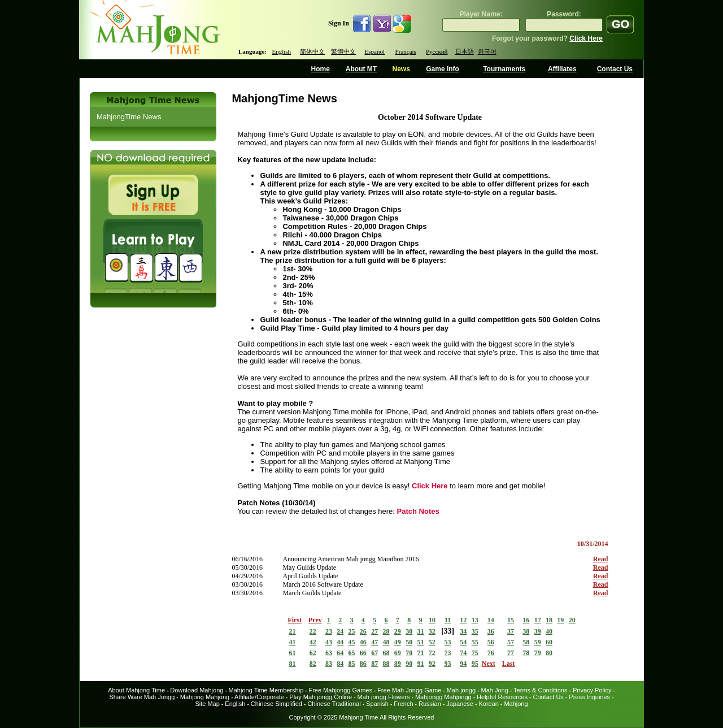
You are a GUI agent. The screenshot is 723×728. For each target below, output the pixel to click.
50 (409, 642)
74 (463, 653)
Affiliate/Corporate (259, 697)
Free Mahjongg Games (340, 690)
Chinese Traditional (334, 704)
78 (526, 653)
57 (511, 642)
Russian (430, 704)
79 (538, 653)
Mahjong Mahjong (205, 697)
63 (329, 653)
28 (386, 631)
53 (448, 642)
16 (526, 620)
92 (432, 664)
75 (475, 653)
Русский (437, 51)
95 (475, 664)
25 (352, 631)
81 (293, 664)
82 (313, 664)
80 (549, 653)
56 (491, 642)
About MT (361, 69)
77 (511, 653)
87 (374, 664)
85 (352, 664)
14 (491, 620)
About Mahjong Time (136, 690)
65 (352, 653)
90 (409, 664)
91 (421, 664)
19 (560, 620)
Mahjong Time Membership (266, 690)
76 (491, 653)
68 (386, 653)
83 (329, 664)
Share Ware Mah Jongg (142, 697)
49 (398, 642)
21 (293, 631)
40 (549, 631)
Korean (488, 704)
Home (321, 69)
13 (475, 620)
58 (526, 642)
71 (421, 653)
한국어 (487, 51)
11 (448, 620)
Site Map (207, 704)
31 (421, 631)
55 (475, 642)
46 (363, 642)
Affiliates (562, 69)
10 (432, 620)
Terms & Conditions (540, 690)
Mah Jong (495, 690)
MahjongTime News (129, 117)
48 (386, 642)
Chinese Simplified (276, 704)
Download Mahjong (197, 690)
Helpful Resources (502, 697)
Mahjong (516, 704)
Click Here (586, 38)
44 (340, 642)
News (401, 69)
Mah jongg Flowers (384, 697)
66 (363, 653)
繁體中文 (343, 51)
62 (313, 653)
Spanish (377, 704)
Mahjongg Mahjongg (443, 697)
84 (340, 664)
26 (363, 631)
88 (386, 664)
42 (313, 642)
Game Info (443, 69)
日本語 (465, 51)
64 (340, 653)
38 (526, 631)
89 (398, 664)
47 (374, 642)
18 (549, 620)
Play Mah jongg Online (321, 697)
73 (448, 653)
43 (329, 642)
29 (398, 631)
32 (432, 631)
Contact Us (615, 69)
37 (511, 631)
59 (538, 642)
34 (463, 631)
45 (352, 642)
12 (463, 620)
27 (374, 631)
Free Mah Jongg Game (409, 690)
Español (375, 51)
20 (572, 620)
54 (463, 642)
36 (491, 631)
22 (313, 631)
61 (293, 653)
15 (511, 620)
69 (398, 653)
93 (448, 664)
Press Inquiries (589, 697)
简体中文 (312, 51)
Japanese (460, 704)
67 (374, 653)
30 (409, 631)
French (403, 704)
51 (421, 642)
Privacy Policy (592, 690)
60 (549, 642)
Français (406, 51)
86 (363, 664)
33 (448, 631)
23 (329, 631)
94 (463, 664)
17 (538, 620)
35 (475, 631)
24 (340, 631)
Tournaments (504, 69)
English (281, 51)
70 (409, 653)
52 (432, 642)
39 (538, 631)
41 (293, 642)
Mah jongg (461, 690)
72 (432, 653)
